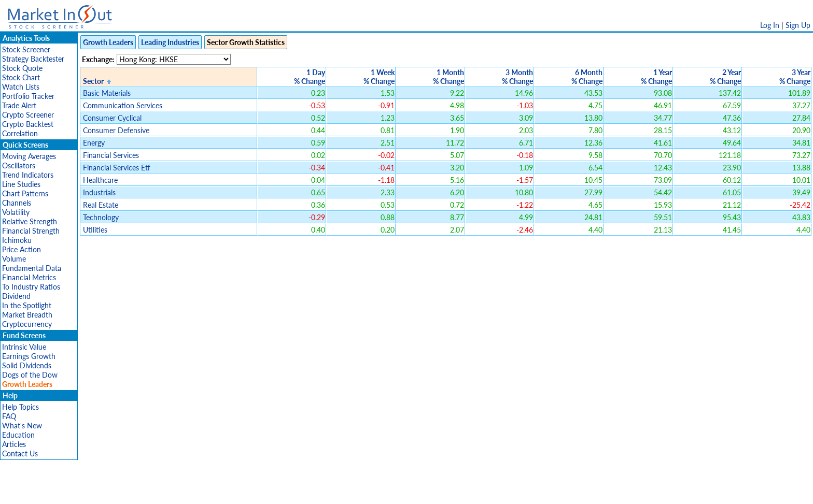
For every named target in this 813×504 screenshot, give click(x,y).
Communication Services (123, 105)
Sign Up (798, 25)
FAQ (9, 416)
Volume (14, 259)
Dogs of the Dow (30, 375)
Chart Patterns (25, 193)
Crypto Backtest (28, 124)
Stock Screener (26, 49)
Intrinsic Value (24, 347)
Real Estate (101, 205)
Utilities (95, 230)
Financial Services (111, 155)
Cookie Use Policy (450, 491)
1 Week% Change (379, 77)
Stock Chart (21, 77)
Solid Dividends (27, 365)
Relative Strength (30, 221)
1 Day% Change (310, 77)
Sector (93, 81)
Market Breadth (27, 315)
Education (18, 435)
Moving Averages (29, 156)
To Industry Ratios (31, 287)
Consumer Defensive (116, 130)
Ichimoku (17, 240)
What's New (22, 426)
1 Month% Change (448, 77)
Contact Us (20, 453)
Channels (17, 203)
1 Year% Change (656, 77)
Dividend (16, 296)
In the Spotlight (27, 305)
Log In (770, 25)
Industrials (99, 192)
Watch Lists (21, 87)
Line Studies (21, 184)
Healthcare (100, 180)
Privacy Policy (333, 491)
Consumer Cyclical (112, 118)
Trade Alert (19, 105)
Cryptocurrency (27, 324)
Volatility (16, 212)
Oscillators (19, 165)
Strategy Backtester (33, 59)
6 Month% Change (587, 77)
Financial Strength (31, 231)
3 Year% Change (795, 77)
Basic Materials (107, 93)
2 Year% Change (725, 77)
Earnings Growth (29, 356)
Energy (94, 143)
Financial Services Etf (117, 168)
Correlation (20, 133)
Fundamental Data (32, 268)
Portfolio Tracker (28, 96)
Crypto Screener (28, 115)
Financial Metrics (29, 277)
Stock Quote (22, 68)
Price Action (22, 249)
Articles (14, 444)
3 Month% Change (517, 77)
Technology (101, 217)
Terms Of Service (388, 491)
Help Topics (20, 407)
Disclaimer (288, 491)
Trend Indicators (28, 175)
